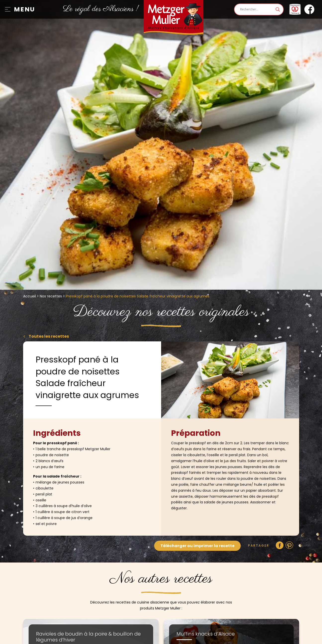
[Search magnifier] (278, 9)
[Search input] (257, 9)
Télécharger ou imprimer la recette (197, 546)
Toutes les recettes (48, 336)
